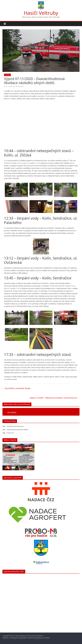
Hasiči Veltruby (41, 13)
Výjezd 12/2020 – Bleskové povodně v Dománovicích (55, 398)
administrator (20, 86)
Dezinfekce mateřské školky (16, 388)
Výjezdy (7, 75)
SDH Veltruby (12, 412)
